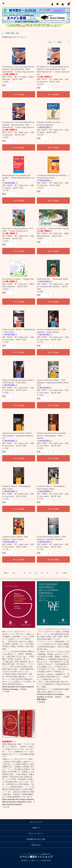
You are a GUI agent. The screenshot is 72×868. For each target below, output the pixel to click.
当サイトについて (36, 822)
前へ (14, 573)
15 (42, 573)
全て (2, 33)
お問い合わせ (36, 845)
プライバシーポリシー (36, 833)
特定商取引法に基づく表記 (36, 839)
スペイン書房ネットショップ (36, 857)
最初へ (6, 573)
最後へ (66, 573)
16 (48, 573)
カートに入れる (19, 94)
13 (30, 573)
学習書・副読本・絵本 (12, 33)
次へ (58, 573)
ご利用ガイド (36, 828)
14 (36, 573)
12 (24, 573)
